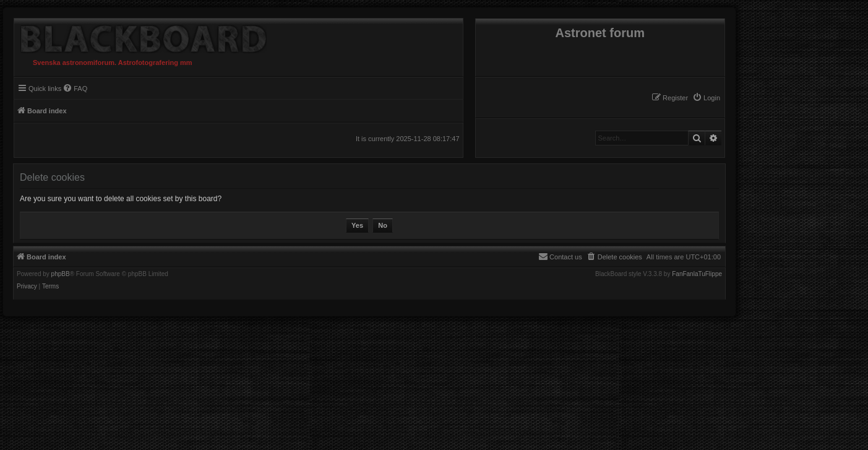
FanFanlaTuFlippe (697, 274)
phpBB (61, 274)
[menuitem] (706, 98)
